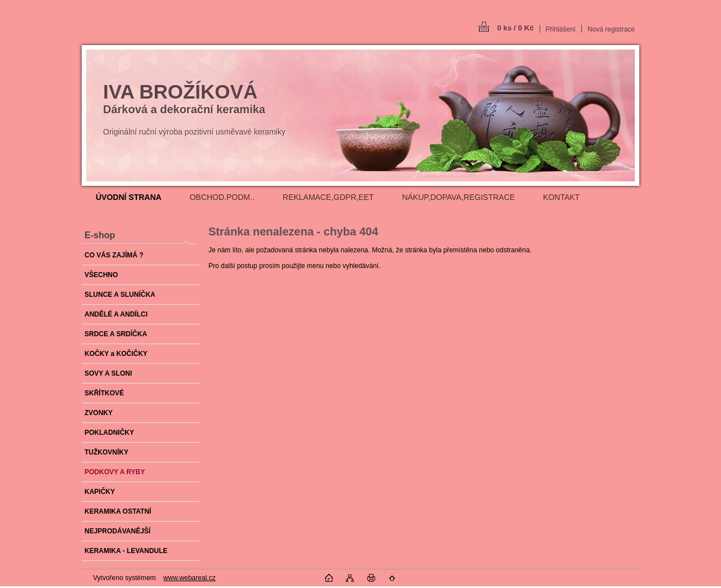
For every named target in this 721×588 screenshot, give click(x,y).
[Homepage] (129, 197)
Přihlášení (561, 29)
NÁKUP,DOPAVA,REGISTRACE (459, 197)
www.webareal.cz (190, 578)
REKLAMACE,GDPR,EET (328, 197)
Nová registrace (611, 29)
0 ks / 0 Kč (515, 28)
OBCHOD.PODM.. (222, 197)
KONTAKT (561, 197)
